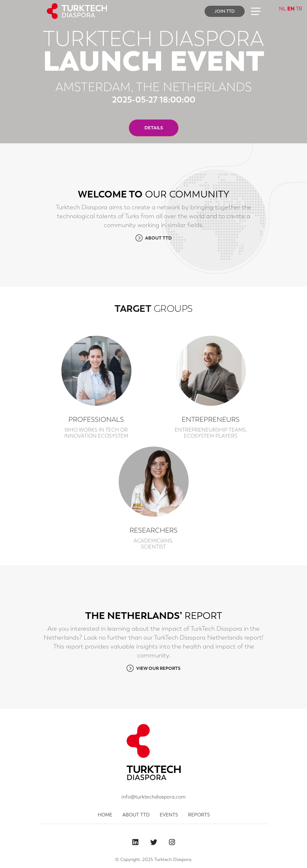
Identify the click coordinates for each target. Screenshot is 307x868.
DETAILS (154, 128)
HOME (105, 815)
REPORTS (199, 815)
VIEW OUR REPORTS (153, 668)
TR (299, 9)
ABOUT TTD (154, 238)
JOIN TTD (225, 11)
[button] (256, 11)
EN (291, 9)
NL (283, 9)
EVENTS (169, 815)
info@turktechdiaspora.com (153, 797)
